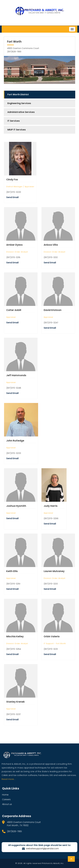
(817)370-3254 (14, 649)
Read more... (9, 779)
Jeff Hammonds (16, 375)
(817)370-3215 (13, 257)
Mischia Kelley (15, 636)
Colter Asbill (14, 310)
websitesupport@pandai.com (40, 849)
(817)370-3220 (14, 192)
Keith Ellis (12, 571)
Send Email (12, 197)
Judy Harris (51, 506)
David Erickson (53, 310)
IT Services (14, 121)
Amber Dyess (14, 245)
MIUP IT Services (17, 130)
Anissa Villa (51, 245)
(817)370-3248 (14, 388)
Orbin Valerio (52, 636)
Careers (6, 799)
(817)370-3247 (51, 323)
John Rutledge (15, 441)
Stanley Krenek (15, 702)
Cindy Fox (12, 180)
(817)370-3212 (51, 257)
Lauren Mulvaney (54, 571)
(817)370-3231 (51, 649)
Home (5, 795)
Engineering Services (19, 103)
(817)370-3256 (51, 518)
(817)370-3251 (13, 584)
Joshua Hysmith (16, 506)
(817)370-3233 (14, 453)
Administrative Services (21, 112)
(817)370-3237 (14, 714)
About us (7, 804)
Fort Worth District (18, 94)
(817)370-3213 (51, 584)
